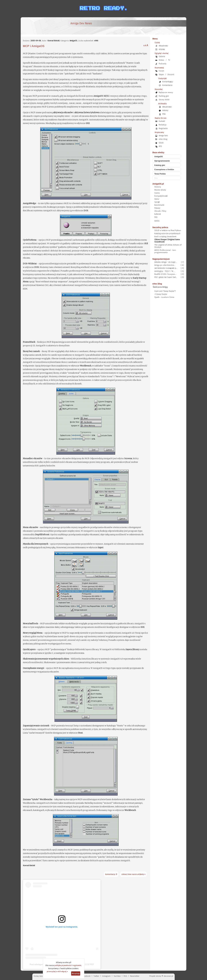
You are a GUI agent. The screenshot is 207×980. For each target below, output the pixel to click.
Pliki (164, 114)
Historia (158, 187)
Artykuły (162, 49)
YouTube (117, 976)
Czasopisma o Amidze (164, 169)
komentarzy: (111, 874)
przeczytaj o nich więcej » (57, 971)
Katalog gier (160, 165)
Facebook (86, 976)
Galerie (162, 56)
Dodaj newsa (39, 976)
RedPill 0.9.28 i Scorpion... (165, 274)
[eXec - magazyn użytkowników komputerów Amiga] (38, 26)
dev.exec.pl (168, 976)
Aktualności (163, 46)
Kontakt (162, 121)
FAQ (156, 217)
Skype (161, 74)
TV (169, 60)
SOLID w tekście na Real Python (168, 230)
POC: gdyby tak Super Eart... (166, 277)
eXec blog (163, 139)
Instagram (106, 976)
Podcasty (163, 64)
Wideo (161, 60)
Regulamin (163, 128)
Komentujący (168, 82)
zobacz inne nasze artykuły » (133, 874)
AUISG (157, 221)
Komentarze (167, 85)
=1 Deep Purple (161, 294)
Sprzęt (157, 202)
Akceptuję (76, 973)
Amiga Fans (163, 136)
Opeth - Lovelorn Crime (164, 297)
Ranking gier (164, 96)
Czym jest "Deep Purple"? (165, 291)
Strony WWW (164, 100)
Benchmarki (159, 205)
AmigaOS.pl (158, 184)
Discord (171, 74)
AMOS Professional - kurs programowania (165, 251)
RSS (125, 976)
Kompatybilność (161, 196)
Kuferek (158, 214)
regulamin (77, 965)
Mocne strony (160, 190)
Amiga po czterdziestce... (165, 265)
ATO (160, 146)
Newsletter (135, 976)
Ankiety (165, 110)
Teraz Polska (160, 174)
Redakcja (163, 125)
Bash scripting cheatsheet (165, 236)
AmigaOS (159, 157)
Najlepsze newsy (166, 92)
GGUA (161, 143)
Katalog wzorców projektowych (167, 233)
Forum (161, 71)
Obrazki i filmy (160, 211)
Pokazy (157, 208)
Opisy (157, 199)
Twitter (96, 976)
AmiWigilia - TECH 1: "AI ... (165, 271)
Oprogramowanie (162, 161)
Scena (157, 193)
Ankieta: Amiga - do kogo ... (166, 262)
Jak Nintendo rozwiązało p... (166, 268)
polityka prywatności (63, 965)
